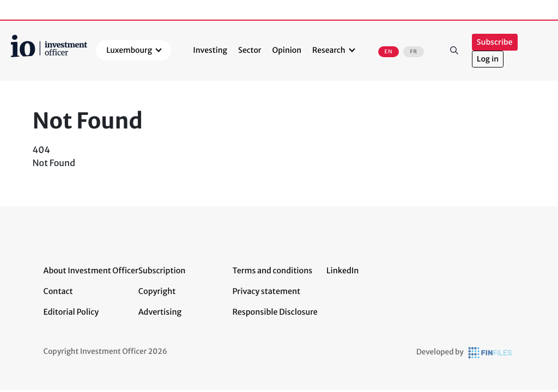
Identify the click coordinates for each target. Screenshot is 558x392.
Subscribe (495, 42)
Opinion (287, 50)
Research (329, 50)
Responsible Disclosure (275, 312)
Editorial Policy (71, 312)
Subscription (162, 271)
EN (389, 52)
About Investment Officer (91, 271)
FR (413, 52)
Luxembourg (129, 50)
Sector (250, 50)
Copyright (157, 291)
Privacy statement (266, 291)
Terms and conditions (272, 271)
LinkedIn (343, 271)
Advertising (160, 312)
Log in (488, 59)
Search (454, 51)
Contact (58, 291)
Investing (210, 50)
